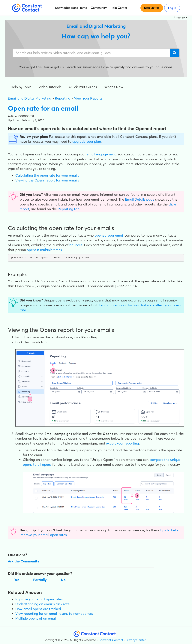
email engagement (101, 154)
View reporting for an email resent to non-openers (54, 614)
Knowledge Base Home (71, 8)
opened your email (109, 235)
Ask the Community (24, 561)
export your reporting (122, 443)
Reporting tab (69, 209)
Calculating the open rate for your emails (47, 175)
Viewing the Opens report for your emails (47, 180)
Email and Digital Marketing (30, 98)
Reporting (63, 98)
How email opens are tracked (38, 609)
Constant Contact (111, 640)
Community (99, 8)
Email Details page (140, 199)
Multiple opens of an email (36, 618)
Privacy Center (136, 640)
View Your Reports (88, 98)
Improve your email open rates (39, 599)
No (63, 580)
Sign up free (152, 8)
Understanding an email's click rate (42, 604)
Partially (40, 580)
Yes (17, 580)
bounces (76, 245)
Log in (172, 8)
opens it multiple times (44, 250)
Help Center (119, 8)
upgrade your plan (87, 141)
